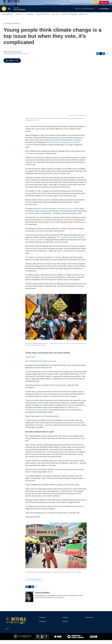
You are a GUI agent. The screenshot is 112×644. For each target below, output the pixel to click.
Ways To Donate (43, 18)
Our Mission (42, 621)
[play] (4, 13)
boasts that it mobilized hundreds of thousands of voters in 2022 (55, 213)
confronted (29, 157)
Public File (55, 18)
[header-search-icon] (97, 5)
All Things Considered (11, 27)
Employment (43, 625)
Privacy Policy (89, 621)
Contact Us (83, 18)
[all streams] (104, 13)
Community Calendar (69, 18)
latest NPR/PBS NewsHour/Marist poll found (41, 365)
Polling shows (30, 361)
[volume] (9, 13)
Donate (106, 5)
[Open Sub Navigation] (14, 18)
